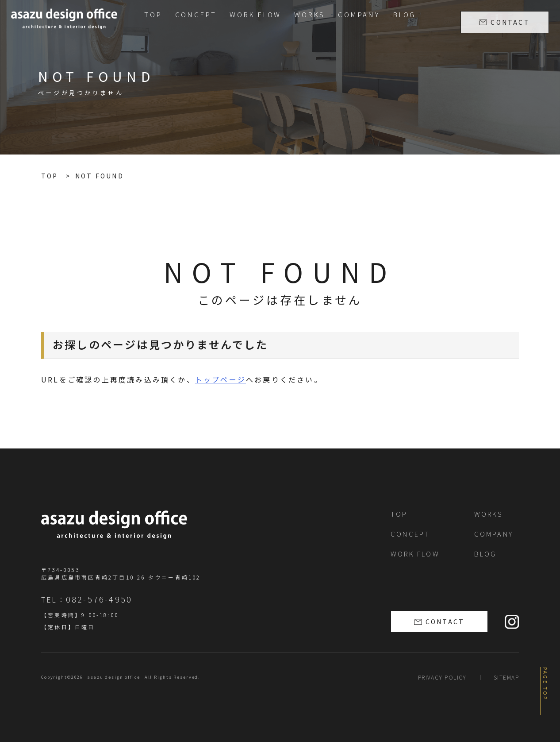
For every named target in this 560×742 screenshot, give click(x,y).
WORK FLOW (255, 14)
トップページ (221, 379)
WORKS (309, 14)
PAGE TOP (545, 684)
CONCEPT (196, 14)
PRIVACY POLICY (442, 677)
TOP (153, 14)
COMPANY (359, 14)
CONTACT (510, 22)
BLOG (404, 14)
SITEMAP (506, 677)
